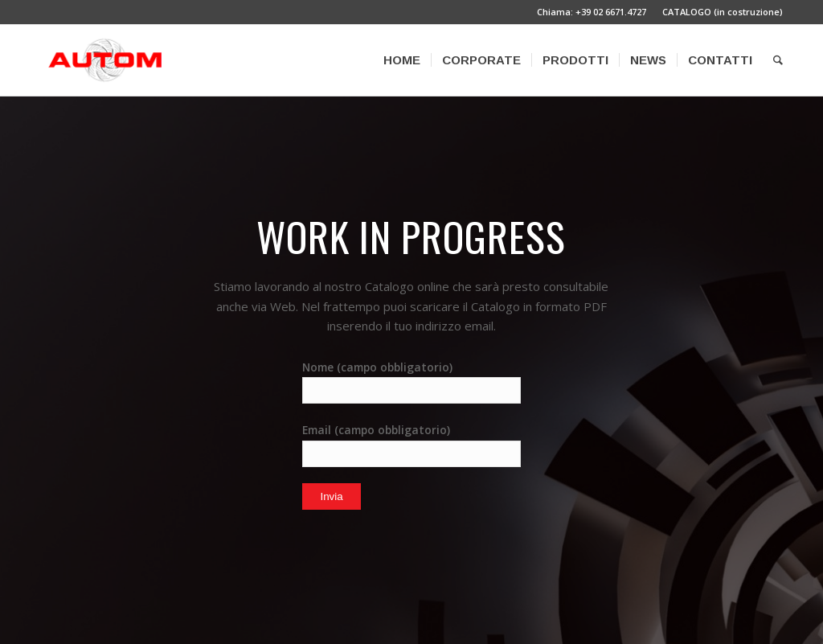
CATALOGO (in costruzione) (723, 12)
